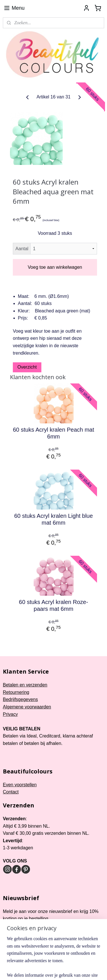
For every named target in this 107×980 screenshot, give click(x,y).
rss (67, 960)
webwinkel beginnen (85, 960)
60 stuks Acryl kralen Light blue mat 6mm (54, 519)
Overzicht (27, 367)
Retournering (16, 692)
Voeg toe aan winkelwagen (55, 267)
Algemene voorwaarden (27, 707)
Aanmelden (19, 933)
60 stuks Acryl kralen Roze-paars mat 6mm (53, 605)
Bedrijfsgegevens (20, 699)
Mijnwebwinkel (62, 969)
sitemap (57, 960)
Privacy (10, 714)
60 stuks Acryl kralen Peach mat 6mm (53, 433)
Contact (11, 792)
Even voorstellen (20, 785)
